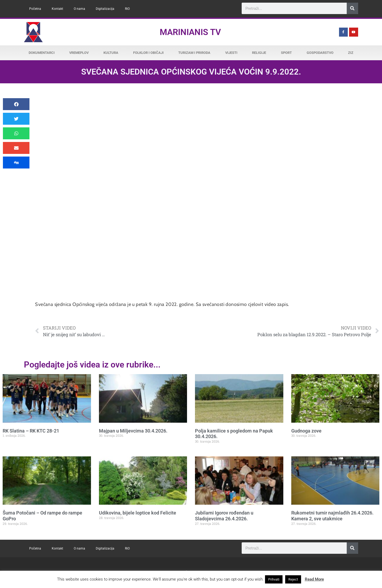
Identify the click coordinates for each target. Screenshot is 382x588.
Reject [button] (293, 579)
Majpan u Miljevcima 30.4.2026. (133, 431)
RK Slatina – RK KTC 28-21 (31, 431)
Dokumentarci (42, 53)
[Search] (352, 8)
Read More (314, 579)
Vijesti (231, 53)
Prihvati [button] (274, 579)
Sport (286, 53)
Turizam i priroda (194, 53)
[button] (16, 104)
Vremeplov (79, 53)
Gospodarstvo (320, 53)
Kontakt (57, 9)
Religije (259, 53)
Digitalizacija (105, 9)
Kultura (111, 53)
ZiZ (351, 53)
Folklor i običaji (148, 53)
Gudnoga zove (306, 431)
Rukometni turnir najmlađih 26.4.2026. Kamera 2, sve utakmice (332, 516)
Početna (35, 9)
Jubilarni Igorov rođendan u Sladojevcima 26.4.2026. (224, 516)
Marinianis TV (190, 32)
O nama (79, 9)
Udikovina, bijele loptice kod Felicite (138, 513)
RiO (127, 9)
